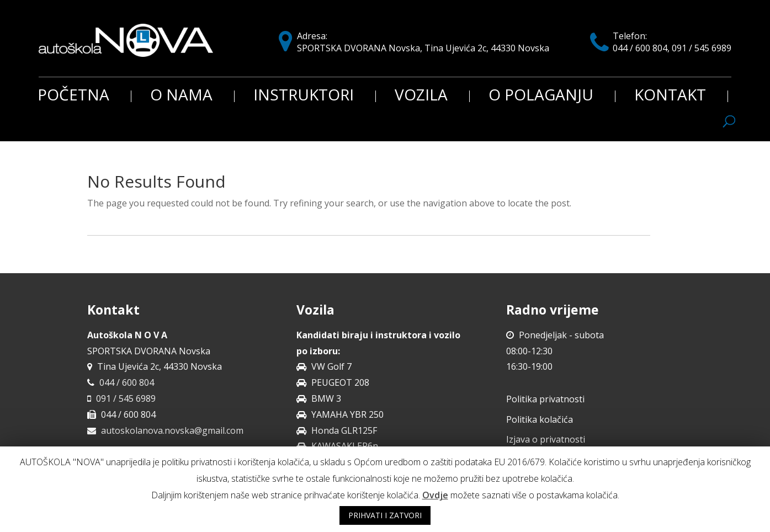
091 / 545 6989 (126, 398)
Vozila (421, 96)
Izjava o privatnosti (546, 439)
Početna (73, 96)
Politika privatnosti (545, 399)
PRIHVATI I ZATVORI (385, 515)
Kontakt (670, 96)
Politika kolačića (540, 419)
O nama (181, 96)
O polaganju (541, 96)
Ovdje (435, 495)
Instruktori (304, 96)
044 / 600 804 (127, 382)
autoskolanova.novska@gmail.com (172, 430)
